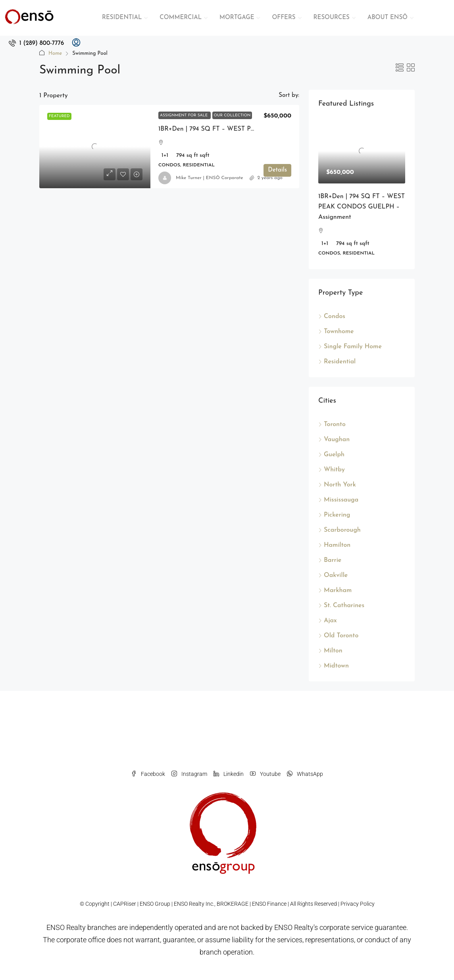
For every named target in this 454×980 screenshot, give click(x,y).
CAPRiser (125, 904)
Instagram (189, 774)
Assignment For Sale (185, 115)
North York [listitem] (337, 485)
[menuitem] (36, 43)
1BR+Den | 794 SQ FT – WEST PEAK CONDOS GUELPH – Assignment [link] (362, 207)
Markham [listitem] (335, 590)
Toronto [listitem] (332, 424)
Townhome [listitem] (336, 332)
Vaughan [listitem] (334, 440)
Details (277, 174)
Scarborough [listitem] (340, 530)
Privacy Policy (358, 904)
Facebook (148, 774)
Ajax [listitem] (328, 621)
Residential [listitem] (337, 362)
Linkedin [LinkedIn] (229, 774)
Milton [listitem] (330, 651)
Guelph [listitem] (331, 455)
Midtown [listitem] (334, 666)
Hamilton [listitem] (334, 545)
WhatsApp (305, 774)
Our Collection (232, 115)
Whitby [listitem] (332, 470)
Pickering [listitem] (334, 515)
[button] (400, 69)
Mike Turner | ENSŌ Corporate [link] (210, 178)
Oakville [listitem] (333, 575)
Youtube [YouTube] (265, 774)
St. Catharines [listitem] (341, 606)
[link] (95, 147)
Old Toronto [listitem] (338, 636)
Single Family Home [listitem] (350, 347)
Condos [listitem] (332, 316)
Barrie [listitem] (330, 560)
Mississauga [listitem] (338, 500)
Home (55, 53)
